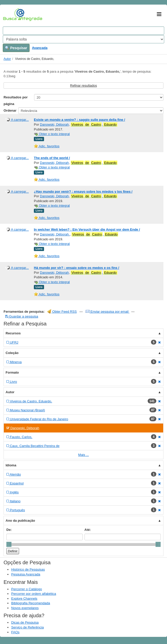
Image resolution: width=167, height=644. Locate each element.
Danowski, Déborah (54, 124)
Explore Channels (24, 599)
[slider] (9, 544)
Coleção (12, 353)
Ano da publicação (20, 521)
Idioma (11, 465)
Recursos (13, 333)
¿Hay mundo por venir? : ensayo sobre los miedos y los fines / (83, 192)
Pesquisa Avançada (26, 574)
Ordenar (10, 110)
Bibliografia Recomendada (31, 603)
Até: (88, 530)
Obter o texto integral (52, 134)
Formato (12, 372)
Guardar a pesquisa (22, 316)
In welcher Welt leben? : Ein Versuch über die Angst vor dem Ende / (87, 229)
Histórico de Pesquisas (28, 569)
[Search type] (83, 39)
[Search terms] (83, 31)
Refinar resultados (83, 86)
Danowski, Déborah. (55, 234)
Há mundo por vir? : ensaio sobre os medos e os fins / (76, 268)
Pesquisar (16, 48)
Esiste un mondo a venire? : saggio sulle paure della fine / (79, 120)
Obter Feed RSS (62, 312)
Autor (7, 59)
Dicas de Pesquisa (25, 622)
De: (9, 530)
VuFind (11, 15)
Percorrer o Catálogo (27, 589)
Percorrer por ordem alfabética (34, 594)
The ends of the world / (52, 158)
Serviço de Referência (27, 627)
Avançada (40, 48)
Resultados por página (16, 101)
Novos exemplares (25, 608)
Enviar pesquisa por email (108, 312)
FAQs (15, 632)
